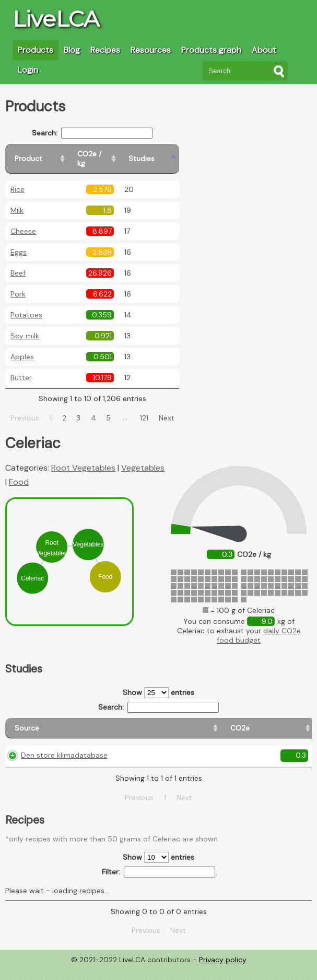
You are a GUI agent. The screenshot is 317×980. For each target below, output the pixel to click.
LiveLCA (56, 19)
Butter (21, 368)
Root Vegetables (83, 458)
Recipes (105, 50)
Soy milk (25, 326)
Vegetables (143, 458)
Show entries (158, 683)
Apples (22, 347)
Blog (72, 50)
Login (28, 70)
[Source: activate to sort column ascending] (50, 723)
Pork (18, 284)
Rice (17, 180)
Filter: (158, 884)
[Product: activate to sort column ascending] (52, 154)
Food (19, 472)
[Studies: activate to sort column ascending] (181, 154)
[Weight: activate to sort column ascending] (292, 723)
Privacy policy (223, 972)
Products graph (211, 50)
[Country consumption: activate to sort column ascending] (230, 723)
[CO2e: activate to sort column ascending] (114, 723)
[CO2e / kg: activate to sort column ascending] (129, 154)
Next (179, 408)
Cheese (23, 222)
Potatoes (26, 305)
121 (157, 408)
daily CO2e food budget (259, 626)
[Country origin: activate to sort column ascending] (161, 723)
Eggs (19, 243)
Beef (18, 264)
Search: (105, 133)
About (264, 50)
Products (36, 50)
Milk (17, 201)
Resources (151, 50)
